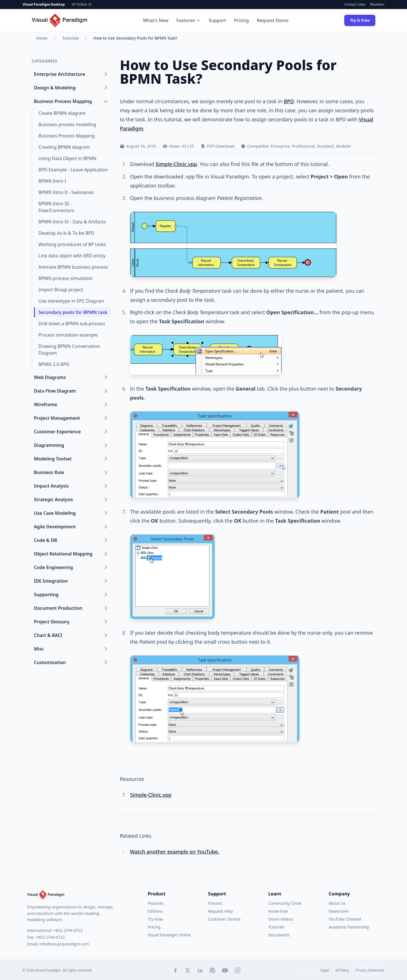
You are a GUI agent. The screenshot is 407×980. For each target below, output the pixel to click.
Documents (279, 935)
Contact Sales (355, 5)
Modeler (344, 146)
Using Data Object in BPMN (67, 158)
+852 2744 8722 (68, 930)
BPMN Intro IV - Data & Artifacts (72, 222)
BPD (289, 101)
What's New (156, 20)
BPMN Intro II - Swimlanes (66, 192)
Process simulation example (68, 335)
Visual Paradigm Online (169, 935)
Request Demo (273, 20)
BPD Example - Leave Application (73, 170)
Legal (324, 970)
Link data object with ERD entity (72, 256)
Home (42, 38)
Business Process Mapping (67, 136)
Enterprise (280, 146)
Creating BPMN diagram (64, 147)
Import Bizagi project (61, 290)
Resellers (377, 5)
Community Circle (285, 903)
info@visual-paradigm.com (64, 944)
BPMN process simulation (66, 278)
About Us (337, 903)
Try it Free (360, 20)
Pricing (242, 20)
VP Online (82, 5)
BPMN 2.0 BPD (54, 364)
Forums (215, 903)
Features (189, 20)
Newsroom (339, 911)
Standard (325, 146)
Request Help (220, 911)
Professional (303, 146)
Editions (155, 911)
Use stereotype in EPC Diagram (71, 301)
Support (217, 20)
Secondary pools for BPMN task (73, 312)
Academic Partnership (349, 927)
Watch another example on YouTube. (175, 852)
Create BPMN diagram (62, 113)
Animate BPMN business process (73, 267)
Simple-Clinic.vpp (176, 164)
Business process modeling (67, 124)
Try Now (155, 919)
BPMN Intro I (52, 181)
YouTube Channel (345, 919)
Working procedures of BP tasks (72, 244)
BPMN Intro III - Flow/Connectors (56, 207)
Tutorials (70, 38)
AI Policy (342, 970)
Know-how (278, 911)
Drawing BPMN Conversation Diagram (69, 350)
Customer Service (224, 919)
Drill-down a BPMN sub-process (72, 324)
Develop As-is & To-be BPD (66, 233)
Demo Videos (281, 919)
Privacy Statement (370, 970)
